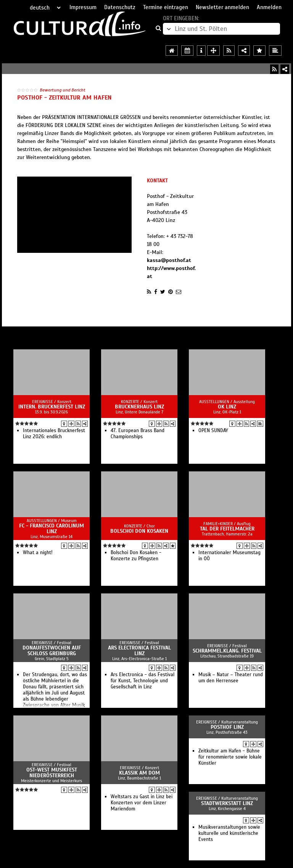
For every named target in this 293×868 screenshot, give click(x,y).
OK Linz (227, 407)
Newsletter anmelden (222, 7)
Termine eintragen (166, 7)
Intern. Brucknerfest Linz (52, 407)
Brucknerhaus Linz (139, 407)
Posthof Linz (227, 727)
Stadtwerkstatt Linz (227, 803)
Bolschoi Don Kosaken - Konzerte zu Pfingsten (136, 556)
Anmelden (269, 7)
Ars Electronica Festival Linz (139, 651)
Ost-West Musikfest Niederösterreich (52, 773)
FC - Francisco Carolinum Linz (52, 529)
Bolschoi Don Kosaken (139, 531)
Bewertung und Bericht (63, 90)
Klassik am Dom (139, 773)
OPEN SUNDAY (213, 431)
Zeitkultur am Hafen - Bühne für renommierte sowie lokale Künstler (230, 757)
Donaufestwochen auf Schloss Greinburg (52, 651)
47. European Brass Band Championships (138, 434)
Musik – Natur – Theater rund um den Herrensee (231, 678)
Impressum (83, 7)
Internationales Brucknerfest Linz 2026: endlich (54, 434)
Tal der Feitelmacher (227, 529)
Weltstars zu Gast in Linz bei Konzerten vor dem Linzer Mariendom (142, 803)
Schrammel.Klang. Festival (227, 651)
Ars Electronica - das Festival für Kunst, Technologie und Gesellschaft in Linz (142, 681)
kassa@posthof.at (169, 260)
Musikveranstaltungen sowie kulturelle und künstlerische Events (229, 833)
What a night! (38, 553)
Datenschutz (120, 7)
